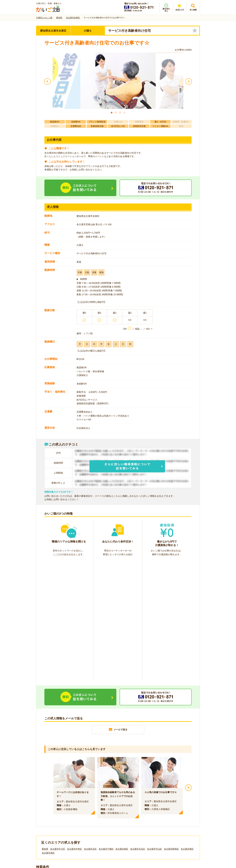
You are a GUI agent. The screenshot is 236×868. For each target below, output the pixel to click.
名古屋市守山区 (154, 728)
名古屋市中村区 (74, 728)
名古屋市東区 (187, 728)
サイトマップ (169, 813)
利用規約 (85, 813)
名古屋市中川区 (58, 728)
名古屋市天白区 (138, 728)
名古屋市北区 (90, 728)
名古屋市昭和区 (171, 728)
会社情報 (44, 813)
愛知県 (45, 728)
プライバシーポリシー (133, 813)
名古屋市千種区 (106, 728)
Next (188, 667)
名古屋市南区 (122, 728)
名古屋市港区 (48, 732)
